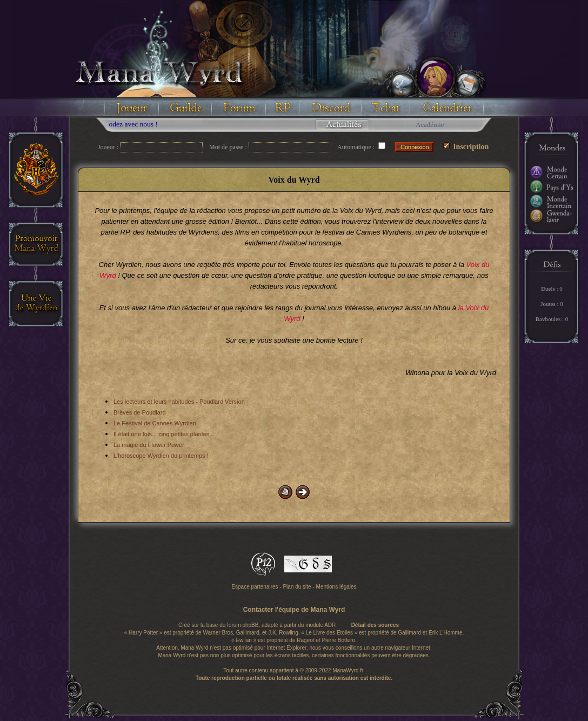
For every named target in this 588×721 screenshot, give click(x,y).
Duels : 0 (552, 289)
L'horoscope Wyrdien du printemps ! (161, 456)
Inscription (466, 147)
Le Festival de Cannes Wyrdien (155, 423)
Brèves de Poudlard (140, 412)
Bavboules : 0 (552, 319)
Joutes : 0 (552, 304)
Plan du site (297, 587)
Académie (430, 125)
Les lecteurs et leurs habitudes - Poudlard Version (179, 402)
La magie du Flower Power (149, 445)
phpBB (250, 625)
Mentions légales (336, 587)
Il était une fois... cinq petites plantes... (164, 434)
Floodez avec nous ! (132, 124)
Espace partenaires (255, 587)
